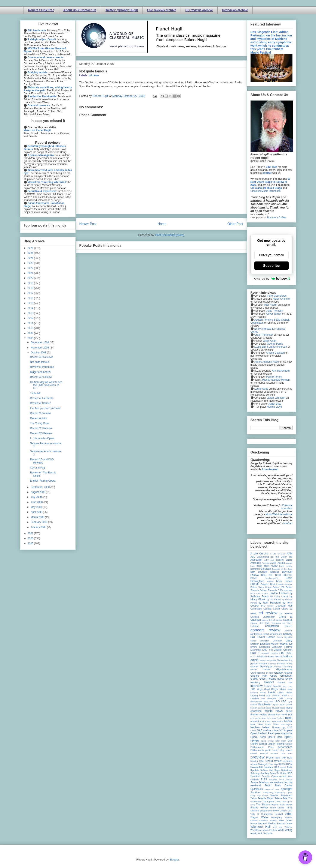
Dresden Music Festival (274, 644)
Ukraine (283, 811)
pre (283, 753)
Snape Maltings (260, 782)
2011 (31, 323)
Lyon (290, 702)
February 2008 (39, 522)
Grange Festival (283, 673)
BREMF (255, 584)
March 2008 (38, 517)
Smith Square (286, 780)
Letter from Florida (269, 695)
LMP (281, 698)
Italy (285, 686)
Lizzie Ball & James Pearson (271, 347)
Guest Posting (268, 679)
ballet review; (286, 566)
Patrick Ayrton (274, 377)
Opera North (258, 737)
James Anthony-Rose (267, 362)
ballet (259, 566)
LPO (277, 701)
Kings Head (263, 689)
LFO (290, 696)
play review (286, 750)
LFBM (284, 695)
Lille (263, 699)
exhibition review (266, 656)
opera (289, 730)
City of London (276, 620)
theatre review (259, 808)
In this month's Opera (42, 438)
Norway (276, 727)
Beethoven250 (272, 578)
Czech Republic (285, 637)
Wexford (262, 823)
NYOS (253, 731)
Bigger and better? (41, 372)
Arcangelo (256, 563)
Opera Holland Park (262, 733)
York (260, 833)
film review (283, 660)
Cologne (255, 626)
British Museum (285, 584)
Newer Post (88, 224)
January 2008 (39, 527)
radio (277, 758)
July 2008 (36, 497)
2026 (31, 248)
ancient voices (284, 560)
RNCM (289, 764)
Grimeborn (286, 676)
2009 (31, 333)
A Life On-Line (260, 554)
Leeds (272, 692)
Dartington (264, 641)
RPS (277, 767)
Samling (265, 773)
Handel (269, 682)
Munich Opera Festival (261, 708)
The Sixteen (263, 805)
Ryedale (255, 770)
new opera (256, 718)
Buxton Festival (279, 593)
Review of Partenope (42, 367)
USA (290, 811)
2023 (31, 263)
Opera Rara (275, 737)
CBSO (285, 609)
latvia (290, 689)
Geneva (278, 667)
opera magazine (283, 733)
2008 (31, 338)
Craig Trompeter (264, 335)
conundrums (276, 634)
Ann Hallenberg (281, 371)
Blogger (174, 860)
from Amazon (270, 469)
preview (258, 757)
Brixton (263, 590)
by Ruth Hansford (270, 603)
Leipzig (254, 695)
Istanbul (277, 686)
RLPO (282, 764)
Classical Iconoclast (286, 507)
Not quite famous (93, 71)
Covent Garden (266, 637)
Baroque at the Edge (282, 569)
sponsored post (272, 789)
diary (289, 640)
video (289, 814)
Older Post (235, 224)
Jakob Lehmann (276, 398)
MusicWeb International (279, 514)
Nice (264, 721)
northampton (287, 725)
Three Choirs (277, 808)
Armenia (266, 563)
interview (257, 686)
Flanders (263, 664)
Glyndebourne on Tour (262, 673)
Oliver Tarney (274, 314)
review (254, 764)
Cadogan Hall (284, 606)
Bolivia (270, 581)
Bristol (273, 584)
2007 (31, 533)
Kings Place (279, 689)
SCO (290, 773)
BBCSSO (288, 575)
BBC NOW (275, 575)
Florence (272, 664)
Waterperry (277, 817)
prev (290, 753)
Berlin (289, 578)
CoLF (289, 623)
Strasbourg (268, 792)
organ (284, 741)
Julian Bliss (275, 404)
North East (257, 724)
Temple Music (266, 798)
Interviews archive (235, 10)
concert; (289, 631)
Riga (276, 764)
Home (162, 224)
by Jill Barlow (274, 599)
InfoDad (288, 523)
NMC (269, 721)
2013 (31, 313)
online (275, 730)
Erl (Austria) (263, 653)
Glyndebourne (284, 670)
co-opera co (278, 623)
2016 (31, 298)
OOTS (282, 730)
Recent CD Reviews (41, 357)
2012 (31, 318)
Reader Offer (257, 761)
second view (286, 776)
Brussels (272, 590)
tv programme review (268, 811)
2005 (31, 544)
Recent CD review (40, 413)
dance (253, 641)
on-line (267, 730)
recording (287, 761)
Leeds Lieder (285, 692)
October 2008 (39, 353)
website (254, 821)
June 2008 (37, 502)
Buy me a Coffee (277, 218)
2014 (31, 308)
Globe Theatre (260, 670)
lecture (263, 693)
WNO (281, 830)
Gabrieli (254, 667)
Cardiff (276, 609)
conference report (260, 634)
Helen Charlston (282, 299)
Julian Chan (269, 341)
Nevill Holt (287, 715)
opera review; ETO (270, 741)
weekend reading (268, 821)
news (289, 718)
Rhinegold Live (265, 764)
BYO (263, 606)
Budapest (288, 590)
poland (254, 753)
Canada (267, 609)
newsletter (256, 721)
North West (272, 724)
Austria (281, 563)
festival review (266, 660)
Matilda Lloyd (274, 407)
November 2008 (40, 348)
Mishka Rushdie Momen (276, 380)
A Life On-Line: (278, 554)
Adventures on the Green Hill (275, 557)
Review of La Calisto (42, 398)
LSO (284, 701)
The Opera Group (272, 802)
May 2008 (37, 507)
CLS (261, 623)
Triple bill (35, 393)
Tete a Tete (281, 798)
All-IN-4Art (269, 560)
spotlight (287, 789)
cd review (268, 613)
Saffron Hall (267, 770)
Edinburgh (264, 647)
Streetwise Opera (284, 792)
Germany (288, 667)
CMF (267, 623)
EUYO (253, 657)
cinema (265, 620)
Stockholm (256, 792)
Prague (275, 753)
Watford (289, 818)
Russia (283, 767)
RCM (290, 758)
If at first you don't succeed (45, 408)
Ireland (268, 686)
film (275, 660)
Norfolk (288, 721)
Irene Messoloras (277, 296)
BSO (280, 590)
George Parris (275, 344)
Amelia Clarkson (275, 353)
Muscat (275, 708)
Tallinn (254, 798)
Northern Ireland (260, 727)
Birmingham (257, 581)
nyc (284, 727)
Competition (272, 626)
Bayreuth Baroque (269, 572)
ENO (253, 653)
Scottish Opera (270, 776)
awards (289, 563)
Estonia (274, 653)
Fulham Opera (285, 664)
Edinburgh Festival (282, 647)
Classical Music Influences (266, 191)
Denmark (277, 641)
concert (289, 626)
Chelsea (255, 617)
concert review (266, 630)
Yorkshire (268, 833)
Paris (271, 747)
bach (253, 566)
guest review (285, 679)
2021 (31, 273)
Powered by (271, 279)
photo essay (272, 750)
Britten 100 (279, 587)
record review (274, 761)
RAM (283, 758)
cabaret (271, 606)
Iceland (281, 683)
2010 (31, 328)
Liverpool (272, 698)
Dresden (255, 644)
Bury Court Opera (259, 593)
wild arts (278, 827)
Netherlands (274, 715)
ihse (291, 683)
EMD (265, 650)
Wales (265, 817)
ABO (253, 557)
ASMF (273, 563)
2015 (31, 303)
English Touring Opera (43, 481)
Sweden (274, 795)
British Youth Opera (261, 587)
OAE (260, 730)
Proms (270, 758)
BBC (264, 575)
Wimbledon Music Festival (264, 830)
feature (279, 656)
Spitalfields (257, 789)
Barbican (266, 569)
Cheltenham (269, 617)
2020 (31, 278)
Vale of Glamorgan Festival (267, 814)
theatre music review (282, 805)
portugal (264, 753)
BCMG (254, 578)
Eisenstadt (256, 650)
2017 (31, 293)
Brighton (265, 584)
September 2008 (40, 487)
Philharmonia (257, 750)
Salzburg (255, 773)
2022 (31, 268)
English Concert (283, 650)
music (282, 708)
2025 (31, 253)
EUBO (289, 653)
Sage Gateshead (283, 770)
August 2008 (38, 492)
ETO (282, 653)
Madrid (254, 705)
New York (266, 718)
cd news (94, 75)
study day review (259, 795)
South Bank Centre (278, 785)
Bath (253, 572)
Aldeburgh (256, 560)
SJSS (264, 779)
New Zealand (278, 718)
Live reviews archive (162, 10)
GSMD (254, 679)
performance (285, 747)
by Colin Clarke (279, 596)
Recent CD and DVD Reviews (42, 461)
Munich (289, 705)
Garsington (266, 667)
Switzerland (286, 795)
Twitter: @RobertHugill (122, 10)
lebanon (254, 693)
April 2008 (37, 512)
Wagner (254, 817)
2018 (31, 288)
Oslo (290, 741)
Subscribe (271, 266)
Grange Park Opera (264, 676)
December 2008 (40, 342)
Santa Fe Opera (278, 773)
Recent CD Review (41, 377)
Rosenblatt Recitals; (262, 767)
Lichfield (255, 698)
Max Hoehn (271, 305)
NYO (290, 727)
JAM (253, 689)
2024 (31, 258)
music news (274, 711)
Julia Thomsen (275, 311)
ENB (271, 650)
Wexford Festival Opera (280, 823)
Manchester (265, 704)
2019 (31, 283)
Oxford (254, 744)
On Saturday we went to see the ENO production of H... (46, 385)
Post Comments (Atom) (170, 235)
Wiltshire (289, 827)
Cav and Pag (37, 468)
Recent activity (38, 418)
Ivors (290, 686)
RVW (290, 767)
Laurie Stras (261, 389)
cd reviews (286, 613)
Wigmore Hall (261, 827)
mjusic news (279, 705)
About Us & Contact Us (80, 10)
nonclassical (278, 721)
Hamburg (255, 682)
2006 (31, 538)
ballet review (271, 566)
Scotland (256, 776)
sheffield (255, 779)
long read (269, 702)
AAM (290, 554)
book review (284, 581)
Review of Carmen (41, 403)
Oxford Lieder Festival (272, 744)
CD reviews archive (199, 10)
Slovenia (273, 779)
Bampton (255, 569)
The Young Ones (39, 423)
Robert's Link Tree (41, 10)
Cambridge (256, 609)
